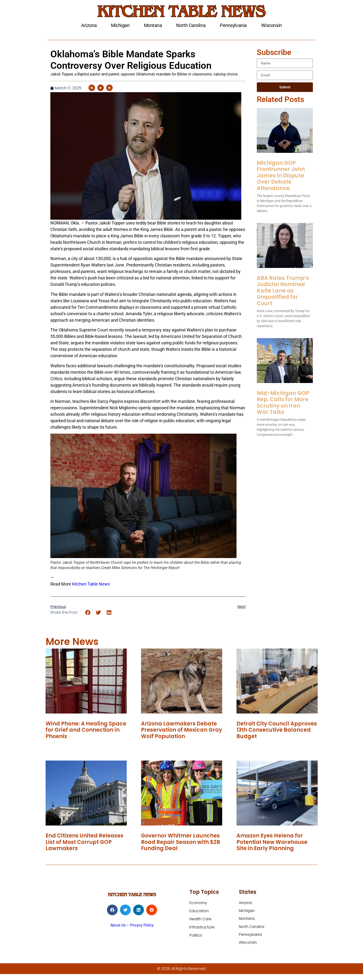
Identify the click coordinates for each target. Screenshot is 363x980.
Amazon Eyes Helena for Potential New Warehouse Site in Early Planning (272, 842)
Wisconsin (271, 25)
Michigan (120, 25)
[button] (92, 88)
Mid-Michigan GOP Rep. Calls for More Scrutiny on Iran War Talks (283, 403)
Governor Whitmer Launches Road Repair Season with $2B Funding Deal (181, 842)
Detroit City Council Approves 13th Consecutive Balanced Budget (277, 730)
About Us (118, 925)
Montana (153, 25)
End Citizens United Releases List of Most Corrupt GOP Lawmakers (84, 842)
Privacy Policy (142, 925)
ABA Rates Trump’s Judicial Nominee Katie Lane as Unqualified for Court (283, 291)
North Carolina (191, 25)
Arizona (89, 25)
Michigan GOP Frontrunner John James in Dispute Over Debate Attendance (281, 176)
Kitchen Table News (91, 584)
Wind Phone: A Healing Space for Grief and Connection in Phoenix (86, 730)
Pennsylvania (233, 25)
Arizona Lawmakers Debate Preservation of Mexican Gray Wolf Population (181, 730)
